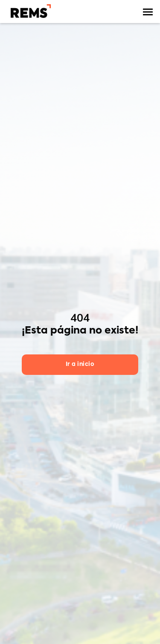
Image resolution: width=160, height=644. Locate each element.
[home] (29, 11)
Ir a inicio (80, 364)
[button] (148, 12)
